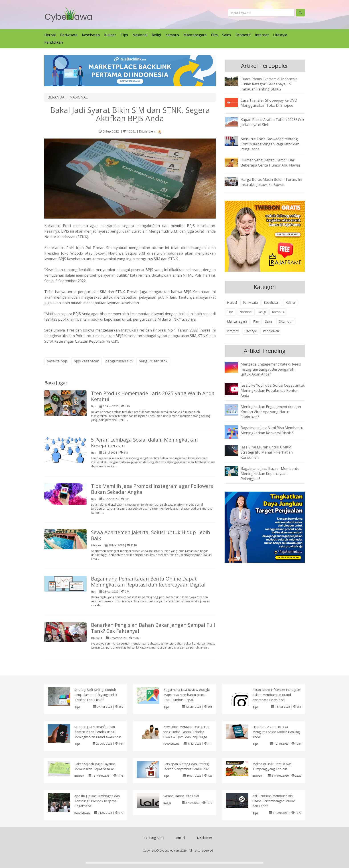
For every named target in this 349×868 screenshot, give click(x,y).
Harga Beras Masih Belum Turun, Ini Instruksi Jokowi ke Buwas (271, 182)
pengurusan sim (119, 361)
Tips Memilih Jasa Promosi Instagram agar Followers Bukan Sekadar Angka (152, 489)
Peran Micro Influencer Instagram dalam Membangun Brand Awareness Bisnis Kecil (277, 695)
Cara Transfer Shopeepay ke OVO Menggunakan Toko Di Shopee (269, 103)
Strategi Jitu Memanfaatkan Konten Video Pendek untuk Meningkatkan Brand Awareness (98, 732)
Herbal (50, 35)
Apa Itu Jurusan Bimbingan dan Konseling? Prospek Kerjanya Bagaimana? (97, 801)
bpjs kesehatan (86, 361)
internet (262, 35)
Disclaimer (205, 838)
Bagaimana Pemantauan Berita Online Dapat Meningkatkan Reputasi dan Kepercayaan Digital (148, 582)
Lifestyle (280, 35)
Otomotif (243, 35)
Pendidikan (54, 42)
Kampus (172, 35)
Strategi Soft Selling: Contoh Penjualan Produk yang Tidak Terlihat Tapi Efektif (96, 695)
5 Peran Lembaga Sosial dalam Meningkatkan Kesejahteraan (144, 443)
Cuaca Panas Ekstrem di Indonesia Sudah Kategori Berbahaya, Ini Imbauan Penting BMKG (269, 84)
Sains (227, 35)
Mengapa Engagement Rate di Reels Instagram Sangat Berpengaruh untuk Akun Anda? (271, 369)
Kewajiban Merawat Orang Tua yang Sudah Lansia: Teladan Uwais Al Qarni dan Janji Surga (186, 732)
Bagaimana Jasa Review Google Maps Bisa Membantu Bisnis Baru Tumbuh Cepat (187, 695)
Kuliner (110, 35)
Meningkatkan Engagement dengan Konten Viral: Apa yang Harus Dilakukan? (271, 412)
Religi (156, 35)
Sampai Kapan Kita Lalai (181, 796)
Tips (124, 35)
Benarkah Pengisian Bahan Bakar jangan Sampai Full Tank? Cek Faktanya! (153, 628)
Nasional (140, 35)
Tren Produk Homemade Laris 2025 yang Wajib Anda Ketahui (153, 396)
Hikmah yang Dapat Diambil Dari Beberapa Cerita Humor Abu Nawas (271, 163)
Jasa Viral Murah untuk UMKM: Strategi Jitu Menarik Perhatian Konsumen (267, 452)
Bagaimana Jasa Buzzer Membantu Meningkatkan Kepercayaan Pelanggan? (270, 474)
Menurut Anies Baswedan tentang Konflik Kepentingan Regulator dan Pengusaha (270, 144)
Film (214, 35)
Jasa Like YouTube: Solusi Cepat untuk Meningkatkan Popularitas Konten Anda (273, 390)
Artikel (181, 838)
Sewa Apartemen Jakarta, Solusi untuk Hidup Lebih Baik (151, 535)
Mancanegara (195, 35)
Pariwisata (69, 35)
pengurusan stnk (153, 361)
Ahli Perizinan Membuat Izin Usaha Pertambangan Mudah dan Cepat (274, 801)
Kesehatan (91, 35)
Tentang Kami (154, 838)
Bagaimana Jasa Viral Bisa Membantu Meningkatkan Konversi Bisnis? (272, 430)
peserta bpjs (57, 361)
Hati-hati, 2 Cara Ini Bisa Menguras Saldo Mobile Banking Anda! (276, 732)
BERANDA (56, 97)
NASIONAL (79, 97)
